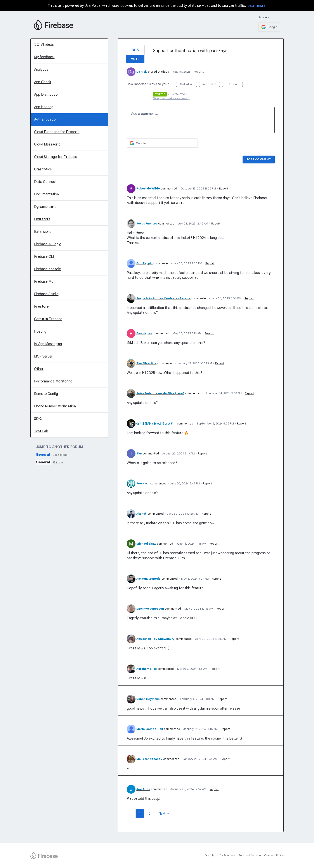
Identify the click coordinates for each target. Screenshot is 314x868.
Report (224, 189)
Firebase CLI (44, 257)
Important (211, 85)
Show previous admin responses (172, 98)
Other (39, 369)
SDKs (38, 419)
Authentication (46, 119)
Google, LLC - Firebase (220, 855)
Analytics (41, 70)
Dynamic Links (45, 207)
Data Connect (45, 182)
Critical (235, 85)
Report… (199, 72)
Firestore (41, 307)
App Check (43, 82)
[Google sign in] (269, 27)
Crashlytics (43, 169)
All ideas (47, 45)
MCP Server (43, 356)
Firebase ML (44, 282)
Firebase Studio (46, 294)
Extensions (43, 232)
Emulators (42, 219)
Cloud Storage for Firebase (56, 157)
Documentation (46, 194)
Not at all (189, 85)
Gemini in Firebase (48, 319)
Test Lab (41, 431)
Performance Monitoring (53, 381)
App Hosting (44, 107)
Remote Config (46, 394)
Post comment (259, 159)
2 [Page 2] (150, 814)
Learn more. (257, 6)
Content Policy (274, 855)
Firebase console (48, 269)
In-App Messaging (48, 344)
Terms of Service (250, 855)
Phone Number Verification (55, 406)
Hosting (40, 331)
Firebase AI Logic (48, 244)
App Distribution (47, 95)
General (43, 455)
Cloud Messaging (47, 144)
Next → (164, 814)
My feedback (44, 57)
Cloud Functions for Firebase (57, 132)
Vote (135, 59)
